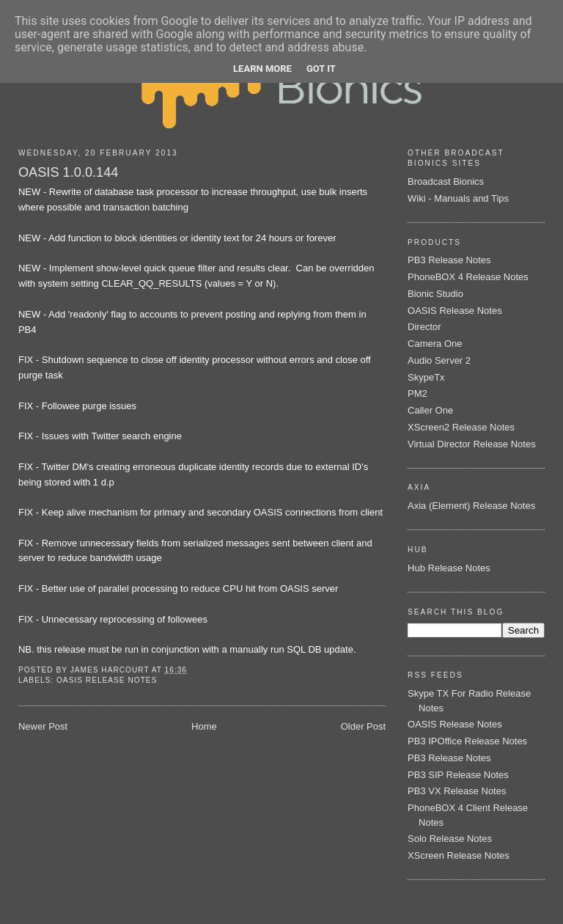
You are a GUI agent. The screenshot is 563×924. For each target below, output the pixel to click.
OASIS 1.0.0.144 (69, 172)
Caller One (430, 410)
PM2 (417, 393)
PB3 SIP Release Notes (458, 775)
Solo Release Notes (450, 839)
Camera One (435, 344)
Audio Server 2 (439, 360)
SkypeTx (426, 377)
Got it (321, 69)
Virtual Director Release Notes (472, 444)
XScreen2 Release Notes (461, 427)
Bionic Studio (435, 294)
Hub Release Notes (449, 568)
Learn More (262, 69)
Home (204, 726)
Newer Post (43, 726)
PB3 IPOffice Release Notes (467, 741)
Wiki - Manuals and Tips (458, 198)
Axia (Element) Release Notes (471, 506)
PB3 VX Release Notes (457, 791)
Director (424, 327)
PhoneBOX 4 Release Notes (468, 277)
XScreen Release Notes (459, 855)
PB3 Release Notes (449, 260)
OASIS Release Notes (107, 680)
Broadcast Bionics (446, 181)
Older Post (363, 726)
